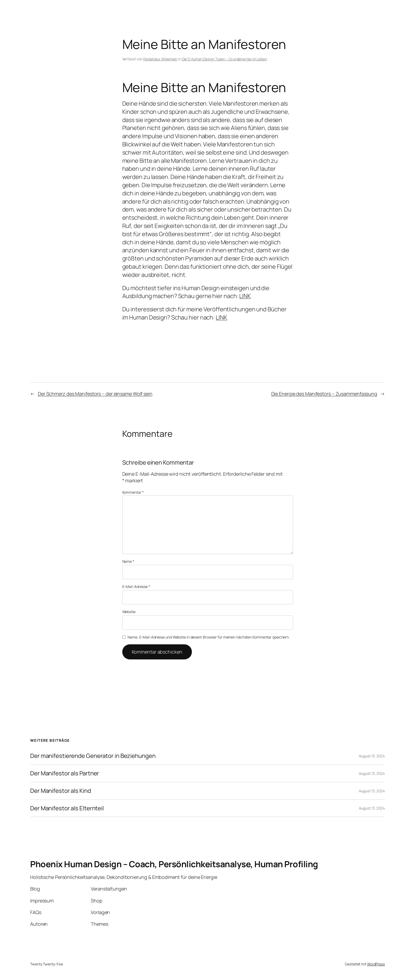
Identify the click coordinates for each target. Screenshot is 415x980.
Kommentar (133, 492)
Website (129, 612)
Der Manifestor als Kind (61, 791)
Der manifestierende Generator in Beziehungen (93, 756)
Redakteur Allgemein (160, 59)
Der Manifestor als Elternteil (67, 808)
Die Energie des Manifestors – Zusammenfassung (324, 394)
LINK (245, 296)
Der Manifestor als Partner (65, 773)
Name (128, 561)
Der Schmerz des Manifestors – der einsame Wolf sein (95, 394)
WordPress (376, 964)
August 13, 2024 (372, 756)
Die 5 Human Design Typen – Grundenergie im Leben (224, 59)
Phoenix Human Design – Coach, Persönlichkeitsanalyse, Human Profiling (174, 864)
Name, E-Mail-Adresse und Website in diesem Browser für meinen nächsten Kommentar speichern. (209, 637)
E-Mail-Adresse (136, 586)
